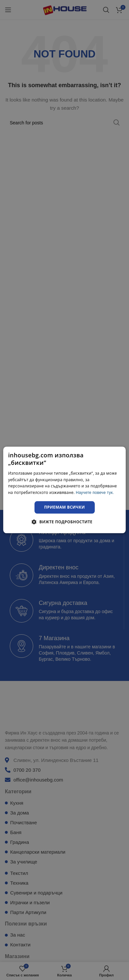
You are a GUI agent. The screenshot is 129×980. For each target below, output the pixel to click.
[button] (64, 522)
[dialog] (64, 490)
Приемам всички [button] (65, 507)
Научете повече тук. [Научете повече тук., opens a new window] (95, 493)
